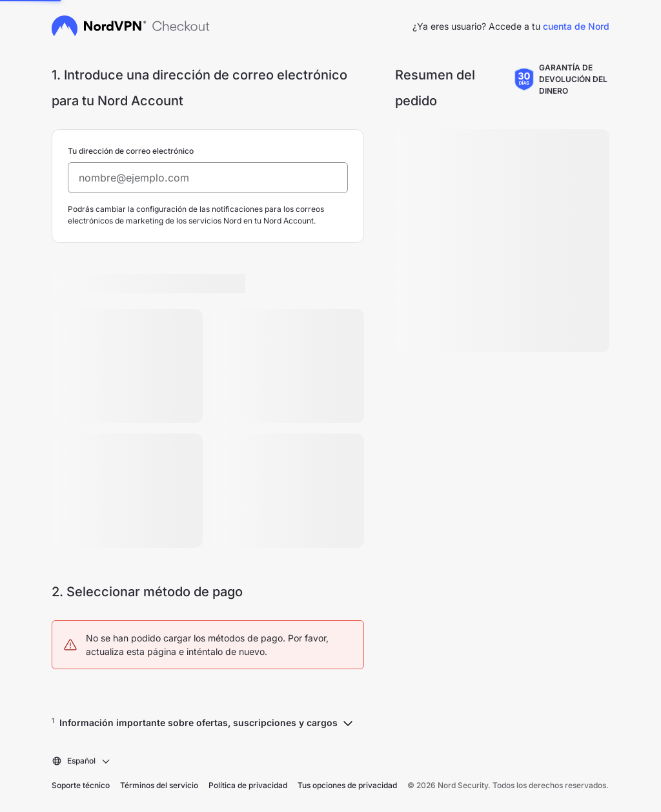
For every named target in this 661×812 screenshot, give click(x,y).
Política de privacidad (248, 785)
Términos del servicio (159, 785)
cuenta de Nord (576, 26)
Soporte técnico (81, 785)
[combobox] (81, 761)
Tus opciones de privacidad (347, 785)
